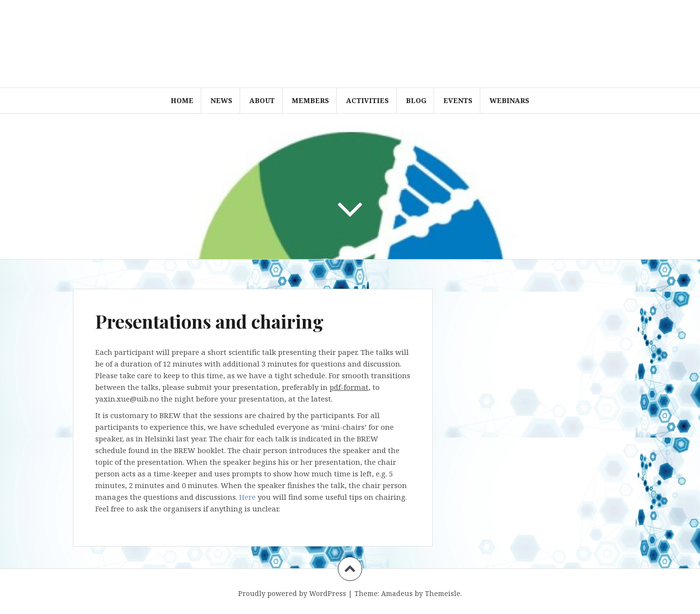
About (262, 100)
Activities (367, 100)
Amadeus (397, 593)
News (221, 100)
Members (310, 100)
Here (247, 497)
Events (458, 100)
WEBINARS (509, 100)
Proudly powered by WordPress (292, 593)
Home (182, 100)
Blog (416, 100)
